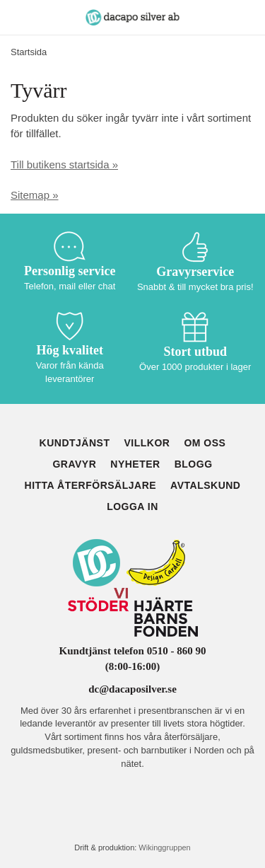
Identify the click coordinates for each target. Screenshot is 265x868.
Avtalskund (205, 485)
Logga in (132, 507)
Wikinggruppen (164, 847)
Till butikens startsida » (64, 164)
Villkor (147, 443)
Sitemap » (35, 195)
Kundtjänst (75, 443)
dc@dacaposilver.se (132, 689)
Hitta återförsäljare (91, 485)
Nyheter (135, 464)
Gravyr (74, 464)
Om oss (205, 443)
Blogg (194, 464)
